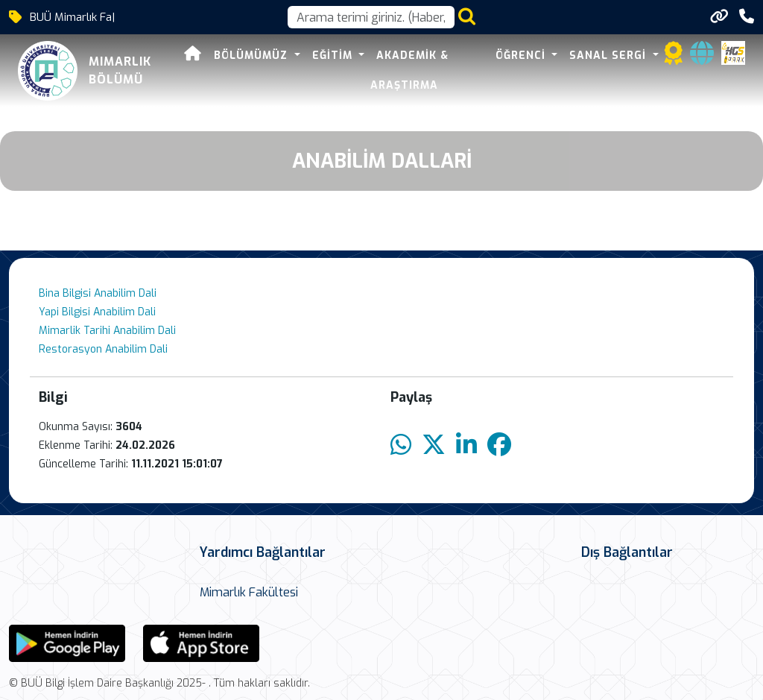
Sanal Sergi (610, 56)
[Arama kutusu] (371, 17)
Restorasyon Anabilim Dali (103, 349)
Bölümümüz (253, 56)
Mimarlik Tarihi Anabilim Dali (107, 331)
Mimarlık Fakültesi (249, 592)
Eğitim (334, 56)
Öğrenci (522, 56)
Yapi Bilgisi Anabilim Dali (97, 312)
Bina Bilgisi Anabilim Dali (98, 293)
